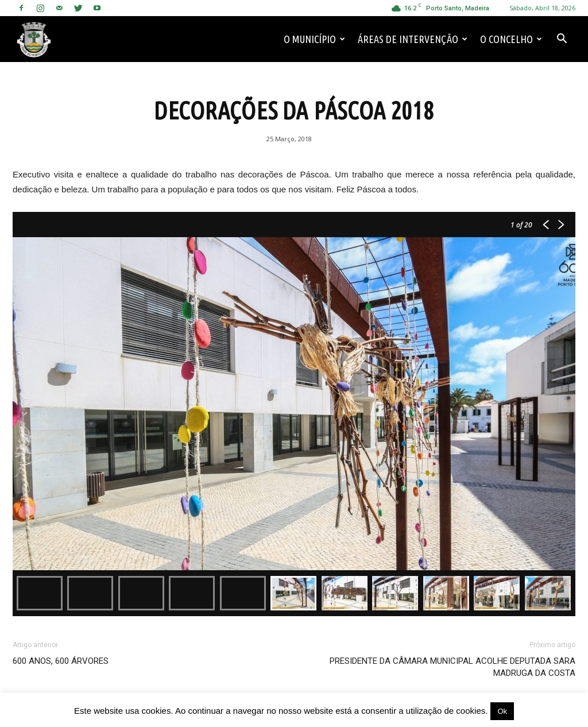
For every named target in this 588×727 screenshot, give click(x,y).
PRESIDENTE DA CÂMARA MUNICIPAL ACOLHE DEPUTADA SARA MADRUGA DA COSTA (452, 667)
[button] (562, 39)
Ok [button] (502, 711)
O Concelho (511, 39)
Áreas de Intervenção (413, 39)
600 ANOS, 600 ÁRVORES (61, 661)
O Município (314, 39)
